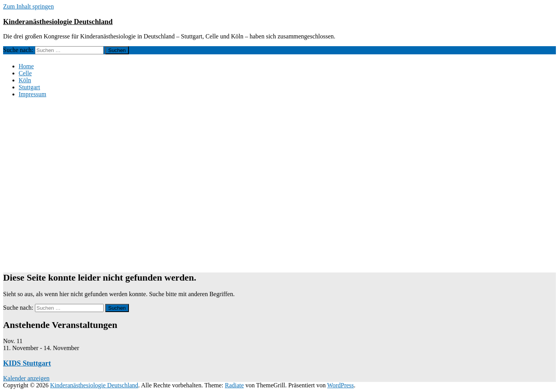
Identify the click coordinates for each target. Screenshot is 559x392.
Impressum (32, 94)
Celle (25, 73)
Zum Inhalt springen (29, 6)
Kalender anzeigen (26, 378)
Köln (25, 80)
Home (26, 66)
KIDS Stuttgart (27, 363)
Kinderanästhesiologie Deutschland (58, 22)
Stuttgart (29, 87)
